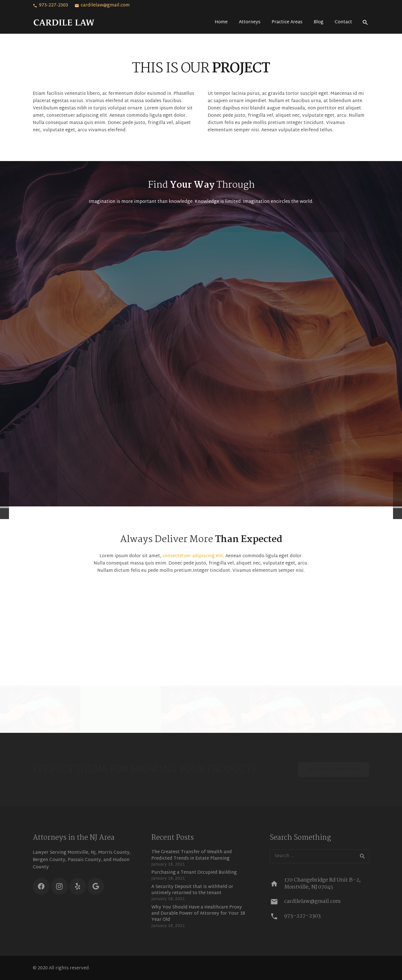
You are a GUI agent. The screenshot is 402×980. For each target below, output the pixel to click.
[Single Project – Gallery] (281, 709)
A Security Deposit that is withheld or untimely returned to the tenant (192, 890)
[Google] (96, 886)
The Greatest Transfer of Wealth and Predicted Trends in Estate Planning (192, 855)
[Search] (365, 23)
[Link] (64, 23)
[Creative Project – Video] (201, 709)
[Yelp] (78, 886)
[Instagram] (59, 886)
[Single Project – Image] (40, 709)
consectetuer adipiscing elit (193, 556)
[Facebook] (41, 886)
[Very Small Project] (362, 709)
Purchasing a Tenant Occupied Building (194, 873)
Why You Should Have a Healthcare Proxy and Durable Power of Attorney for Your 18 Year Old (198, 914)
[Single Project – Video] (121, 709)
